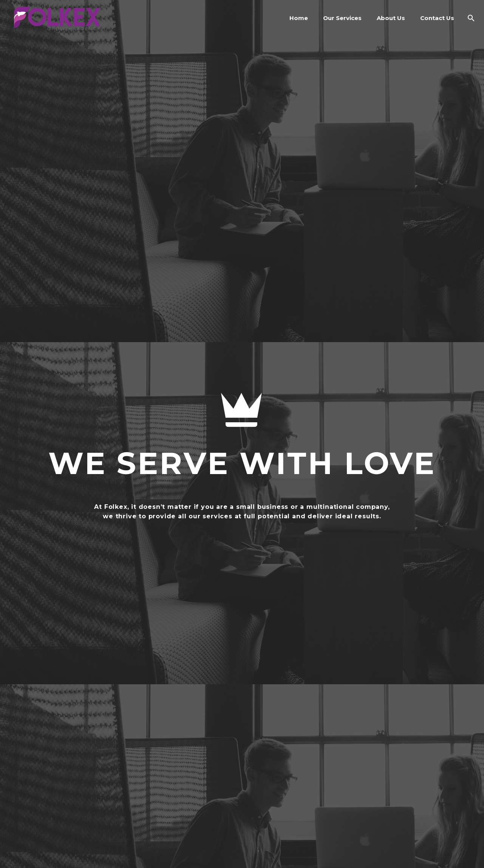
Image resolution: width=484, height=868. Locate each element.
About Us (391, 18)
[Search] (470, 18)
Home (299, 18)
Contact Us (437, 18)
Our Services (342, 18)
